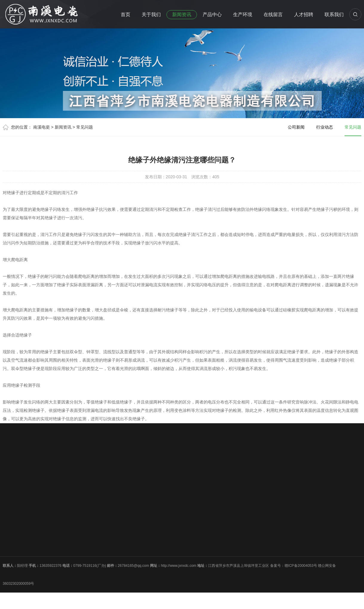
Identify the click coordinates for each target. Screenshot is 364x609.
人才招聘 (304, 15)
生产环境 (243, 15)
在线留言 (273, 15)
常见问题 (85, 127)
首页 (126, 15)
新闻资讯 (182, 15)
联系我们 (334, 15)
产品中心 (212, 15)
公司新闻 (296, 127)
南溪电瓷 (42, 127)
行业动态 (325, 127)
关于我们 (151, 15)
